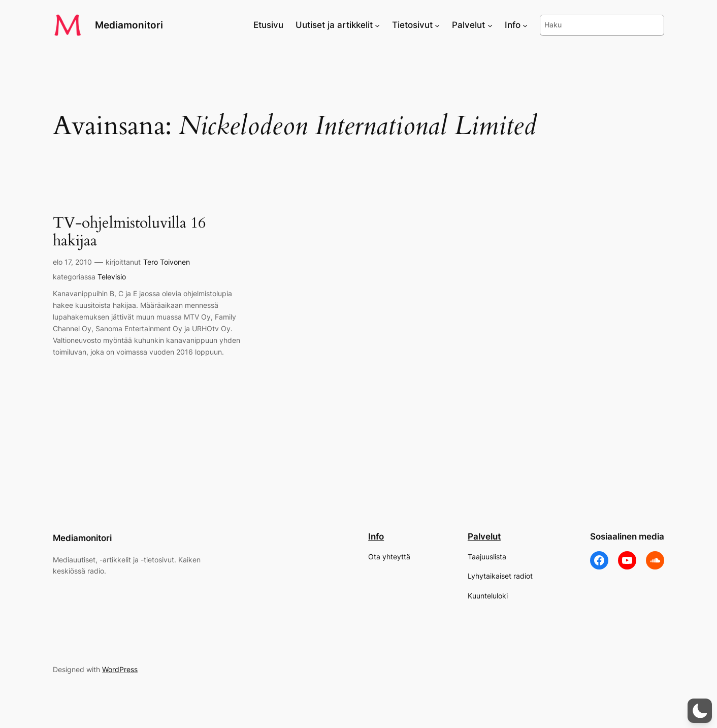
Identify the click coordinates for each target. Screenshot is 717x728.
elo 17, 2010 (72, 262)
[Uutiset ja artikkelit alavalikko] (377, 25)
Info (376, 536)
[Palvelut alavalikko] (490, 25)
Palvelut (484, 536)
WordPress (120, 669)
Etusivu (268, 25)
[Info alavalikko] (525, 25)
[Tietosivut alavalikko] (437, 25)
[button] (700, 711)
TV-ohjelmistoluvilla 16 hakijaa (129, 232)
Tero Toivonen (167, 262)
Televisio (112, 277)
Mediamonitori (129, 25)
